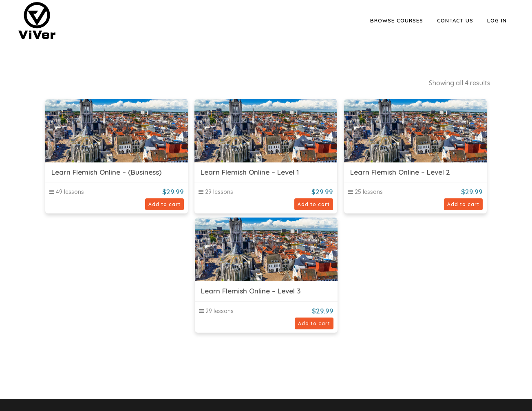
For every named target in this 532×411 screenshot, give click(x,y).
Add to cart (164, 204)
